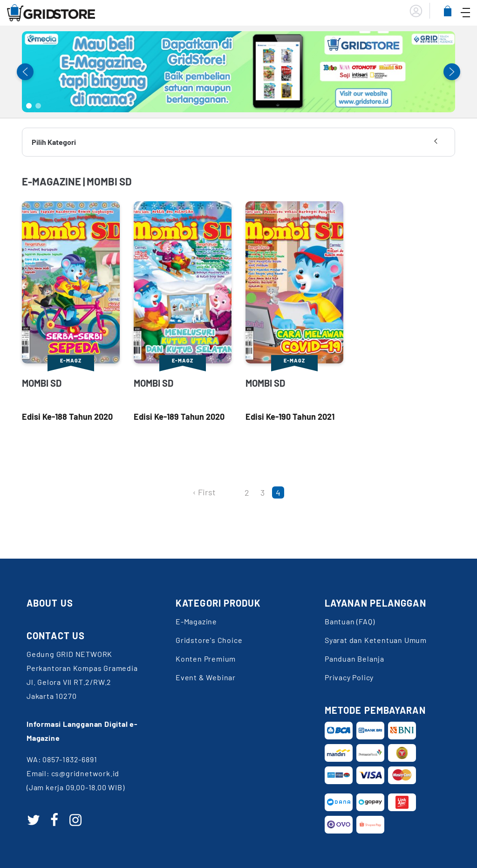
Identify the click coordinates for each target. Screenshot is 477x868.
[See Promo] (238, 72)
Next (452, 72)
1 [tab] (29, 106)
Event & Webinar (206, 677)
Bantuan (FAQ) (350, 621)
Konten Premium (206, 659)
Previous (25, 72)
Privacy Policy (349, 677)
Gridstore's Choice (209, 640)
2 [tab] (38, 106)
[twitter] (34, 820)
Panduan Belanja (354, 659)
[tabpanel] (238, 72)
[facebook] (55, 820)
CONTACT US (56, 636)
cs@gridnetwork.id (85, 773)
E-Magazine (196, 621)
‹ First (204, 492)
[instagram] (75, 820)
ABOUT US (50, 603)
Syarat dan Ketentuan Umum (376, 640)
